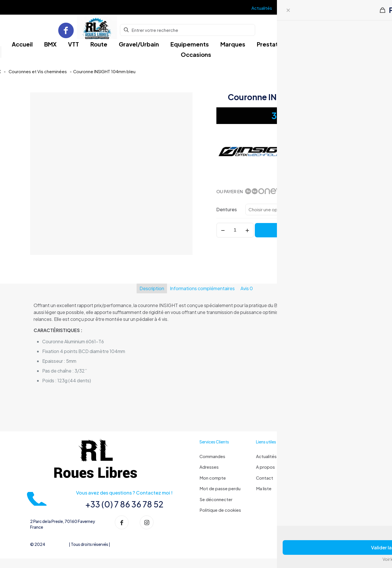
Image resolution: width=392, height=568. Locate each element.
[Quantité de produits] (235, 230)
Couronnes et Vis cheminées (38, 71)
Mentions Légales (127, 547)
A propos (265, 467)
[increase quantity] (247, 230)
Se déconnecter (216, 499)
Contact (265, 478)
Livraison (321, 456)
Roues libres (57, 547)
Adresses (209, 467)
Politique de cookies (220, 510)
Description (152, 288)
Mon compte (213, 478)
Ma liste (264, 488)
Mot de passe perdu (220, 488)
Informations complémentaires (202, 288)
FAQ (317, 467)
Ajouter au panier (308, 230)
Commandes (212, 456)
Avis (247, 288)
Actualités (266, 456)
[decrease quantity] (223, 230)
